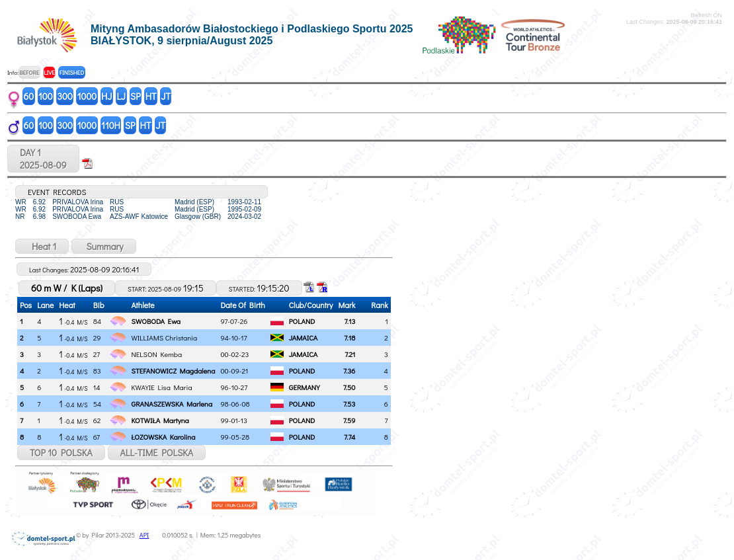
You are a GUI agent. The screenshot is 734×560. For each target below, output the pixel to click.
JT (166, 96)
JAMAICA (304, 338)
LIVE (49, 72)
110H (111, 125)
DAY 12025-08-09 (43, 159)
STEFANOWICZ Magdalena (174, 371)
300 (65, 96)
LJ (121, 96)
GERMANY (305, 387)
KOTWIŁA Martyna (160, 420)
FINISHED (72, 72)
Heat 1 (42, 246)
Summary (103, 246)
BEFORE (29, 72)
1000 (87, 96)
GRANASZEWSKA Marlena (172, 404)
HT (151, 96)
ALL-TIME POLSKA (157, 453)
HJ (106, 96)
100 (46, 96)
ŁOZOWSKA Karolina (164, 437)
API (144, 535)
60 (29, 96)
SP (136, 96)
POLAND (302, 321)
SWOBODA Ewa (156, 321)
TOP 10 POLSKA (61, 453)
